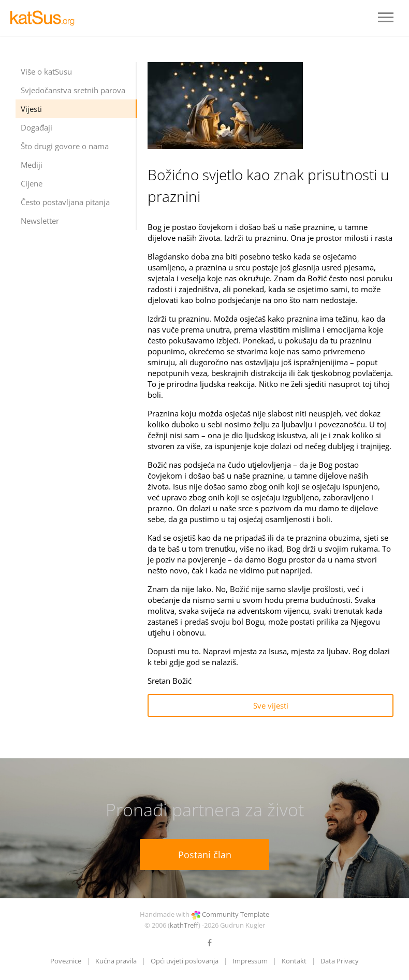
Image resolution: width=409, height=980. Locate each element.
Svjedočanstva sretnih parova (73, 90)
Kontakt (294, 961)
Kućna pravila (116, 961)
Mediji (32, 165)
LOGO (47, 18)
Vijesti (31, 109)
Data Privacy (340, 961)
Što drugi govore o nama (65, 146)
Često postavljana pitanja (65, 202)
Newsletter (40, 221)
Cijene (32, 183)
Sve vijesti (271, 705)
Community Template (236, 914)
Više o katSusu (46, 71)
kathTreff (184, 925)
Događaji (36, 127)
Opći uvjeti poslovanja (185, 961)
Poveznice (66, 961)
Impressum (250, 961)
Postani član (205, 855)
